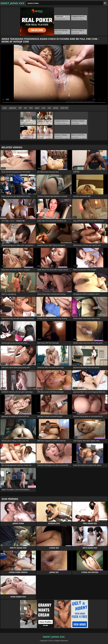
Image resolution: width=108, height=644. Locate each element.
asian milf (64, 108)
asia (49, 108)
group (56, 108)
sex (25, 108)
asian (5, 108)
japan (37, 108)
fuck (31, 108)
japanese (13, 108)
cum (43, 108)
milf (20, 108)
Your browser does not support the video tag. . (54, 75)
